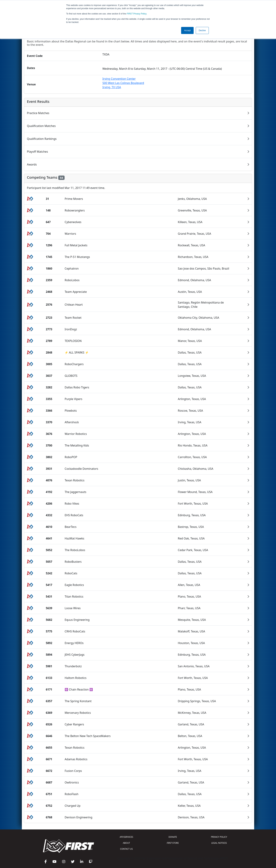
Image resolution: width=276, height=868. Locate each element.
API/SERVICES (126, 837)
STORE (173, 843)
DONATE (173, 837)
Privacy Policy (137, 14)
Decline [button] (202, 30)
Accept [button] (187, 30)
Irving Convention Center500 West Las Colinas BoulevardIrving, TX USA (123, 83)
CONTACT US (126, 849)
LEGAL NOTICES (219, 843)
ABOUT (126, 843)
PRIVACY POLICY (219, 837)
